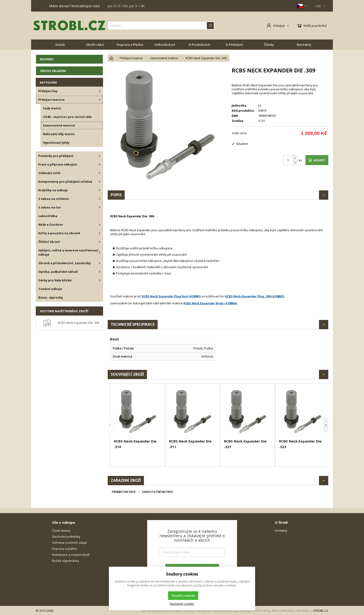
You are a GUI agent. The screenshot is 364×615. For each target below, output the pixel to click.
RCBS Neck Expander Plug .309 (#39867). (255, 296)
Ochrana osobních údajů (69, 543)
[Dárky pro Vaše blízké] (100, 280)
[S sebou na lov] (100, 207)
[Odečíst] (295, 163)
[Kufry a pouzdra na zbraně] (100, 233)
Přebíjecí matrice (124, 492)
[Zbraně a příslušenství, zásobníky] (100, 263)
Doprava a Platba (130, 45)
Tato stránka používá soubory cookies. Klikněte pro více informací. (187, 611)
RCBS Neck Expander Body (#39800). (211, 303)
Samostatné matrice (158, 492)
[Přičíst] (295, 158)
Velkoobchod (165, 45)
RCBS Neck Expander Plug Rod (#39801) (171, 296)
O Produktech (199, 45)
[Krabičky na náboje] (100, 190)
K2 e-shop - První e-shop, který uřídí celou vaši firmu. (273, 611)
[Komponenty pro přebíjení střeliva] (100, 182)
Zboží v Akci (95, 45)
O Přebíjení (234, 45)
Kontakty (304, 45)
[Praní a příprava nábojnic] (100, 164)
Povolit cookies (183, 595)
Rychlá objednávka (65, 561)
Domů (60, 45)
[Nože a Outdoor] (100, 225)
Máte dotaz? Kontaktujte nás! (75, 6)
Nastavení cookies (182, 604)
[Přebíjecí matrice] (100, 100)
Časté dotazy (61, 530)
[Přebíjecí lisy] (100, 91)
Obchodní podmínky (66, 537)
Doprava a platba (64, 549)
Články (269, 45)
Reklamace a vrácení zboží (71, 555)
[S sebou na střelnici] (100, 199)
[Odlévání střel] (100, 173)
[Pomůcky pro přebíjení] (100, 156)
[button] (110, 425)
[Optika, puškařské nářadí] (100, 272)
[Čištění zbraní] (100, 242)
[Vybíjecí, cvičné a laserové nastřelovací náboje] (100, 252)
